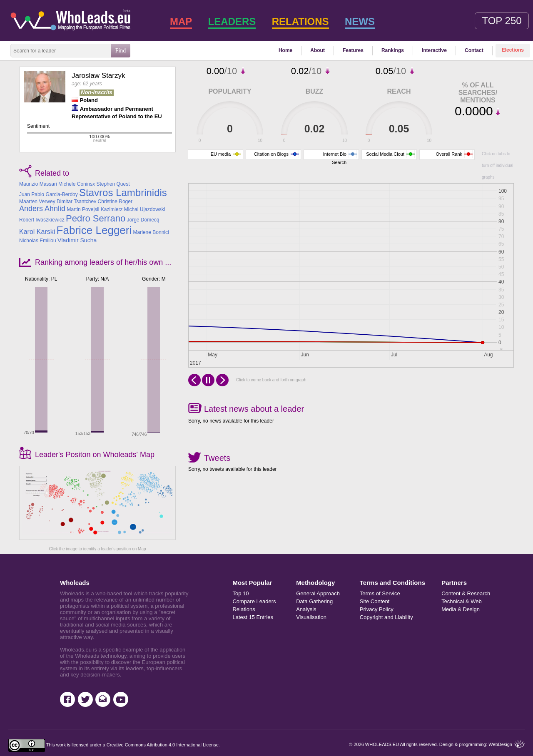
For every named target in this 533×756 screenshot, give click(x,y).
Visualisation (311, 617)
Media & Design (461, 609)
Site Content (375, 601)
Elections (513, 50)
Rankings (393, 50)
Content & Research (462, 593)
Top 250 (502, 21)
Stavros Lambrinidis (123, 193)
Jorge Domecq (143, 220)
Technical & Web (462, 601)
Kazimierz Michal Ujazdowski (133, 209)
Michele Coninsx (77, 184)
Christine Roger (115, 201)
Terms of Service (380, 593)
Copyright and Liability (386, 617)
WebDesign (500, 744)
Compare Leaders (254, 601)
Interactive (434, 50)
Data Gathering (314, 601)
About (318, 50)
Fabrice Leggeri (94, 230)
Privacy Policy (377, 609)
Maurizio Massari (38, 184)
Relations (244, 609)
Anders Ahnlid (42, 209)
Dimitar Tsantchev (76, 201)
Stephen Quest (113, 184)
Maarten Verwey (37, 201)
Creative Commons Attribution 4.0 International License (163, 745)
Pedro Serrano (96, 218)
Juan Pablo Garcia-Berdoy (49, 194)
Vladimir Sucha (77, 240)
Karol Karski (37, 232)
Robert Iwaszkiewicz (42, 220)
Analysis (306, 609)
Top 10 (240, 593)
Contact (474, 50)
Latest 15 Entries (253, 617)
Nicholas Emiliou (38, 241)
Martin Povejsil (83, 209)
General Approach (318, 593)
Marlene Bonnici (151, 232)
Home (285, 50)
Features (353, 50)
